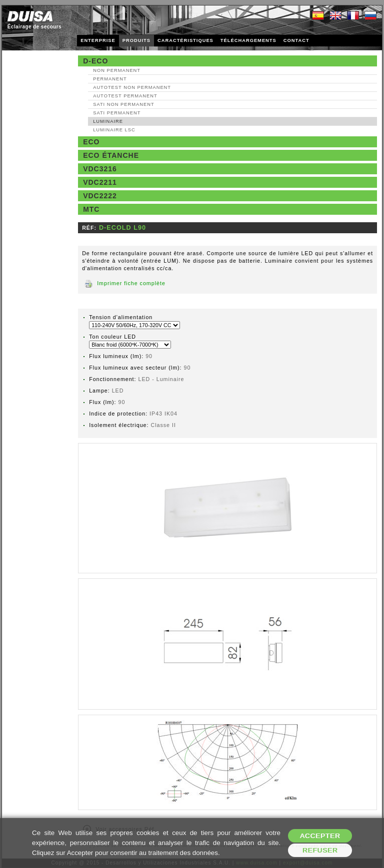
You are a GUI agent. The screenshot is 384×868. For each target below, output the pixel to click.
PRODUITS (136, 40)
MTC (91, 209)
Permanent (110, 79)
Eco (91, 142)
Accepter (320, 836)
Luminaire (108, 121)
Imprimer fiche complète (131, 283)
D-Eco (95, 61)
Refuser (320, 850)
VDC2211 (100, 182)
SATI (124, 104)
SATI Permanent (117, 113)
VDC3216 (100, 169)
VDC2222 (100, 196)
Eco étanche (111, 155)
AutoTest (132, 87)
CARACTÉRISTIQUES (185, 40)
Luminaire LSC (114, 130)
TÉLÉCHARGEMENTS (248, 40)
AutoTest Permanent (125, 96)
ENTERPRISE (98, 40)
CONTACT (296, 40)
